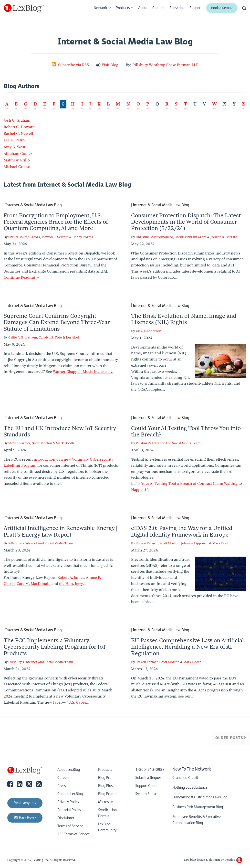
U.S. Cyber (77, 702)
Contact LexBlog (70, 794)
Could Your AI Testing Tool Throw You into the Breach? (186, 431)
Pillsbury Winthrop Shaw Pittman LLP (165, 65)
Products (123, 8)
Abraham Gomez (18, 154)
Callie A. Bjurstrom (23, 337)
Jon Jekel (72, 337)
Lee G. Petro (14, 140)
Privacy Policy (68, 802)
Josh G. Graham (17, 120)
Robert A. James (71, 578)
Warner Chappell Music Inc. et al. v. (83, 372)
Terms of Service (70, 826)
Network (100, 8)
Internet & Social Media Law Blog (34, 205)
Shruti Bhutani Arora (24, 237)
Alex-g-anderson (148, 331)
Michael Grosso (17, 167)
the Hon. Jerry (71, 584)
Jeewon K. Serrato (55, 237)
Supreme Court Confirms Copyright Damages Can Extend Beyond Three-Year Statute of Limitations (57, 322)
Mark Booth (65, 443)
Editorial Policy (69, 810)
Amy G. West (14, 147)
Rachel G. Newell (18, 134)
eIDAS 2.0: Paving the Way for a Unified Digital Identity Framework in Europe (182, 531)
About (143, 8)
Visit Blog (110, 65)
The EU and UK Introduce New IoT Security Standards (60, 431)
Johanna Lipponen (195, 543)
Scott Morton (42, 443)
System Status (146, 794)
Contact (158, 8)
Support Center (147, 786)
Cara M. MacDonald (34, 584)
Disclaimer (66, 818)
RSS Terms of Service (74, 834)
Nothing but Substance (190, 788)
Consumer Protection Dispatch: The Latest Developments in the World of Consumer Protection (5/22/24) (186, 222)
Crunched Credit (185, 778)
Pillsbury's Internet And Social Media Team (168, 443)
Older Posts (231, 738)
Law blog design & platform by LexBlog (213, 860)
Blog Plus (105, 786)
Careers (63, 778)
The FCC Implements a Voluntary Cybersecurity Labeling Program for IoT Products (55, 647)
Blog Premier (108, 794)
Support (196, 8)
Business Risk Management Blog (198, 807)
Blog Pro (105, 778)
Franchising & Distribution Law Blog (200, 797)
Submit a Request (149, 778)
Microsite (105, 802)
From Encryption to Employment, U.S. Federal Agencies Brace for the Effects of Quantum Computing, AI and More (56, 222)
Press (62, 786)
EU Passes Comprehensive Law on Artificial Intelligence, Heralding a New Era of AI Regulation (187, 647)
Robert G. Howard (19, 127)
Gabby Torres (83, 237)
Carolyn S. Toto (50, 337)
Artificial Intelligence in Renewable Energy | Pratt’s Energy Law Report (61, 531)
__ (137, 802)
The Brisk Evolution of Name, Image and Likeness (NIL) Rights (184, 319)
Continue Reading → (22, 277)
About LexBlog (69, 770)
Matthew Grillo (17, 160)
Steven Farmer (19, 443)
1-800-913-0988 (150, 770)
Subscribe (177, 8)
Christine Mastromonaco (154, 237)
